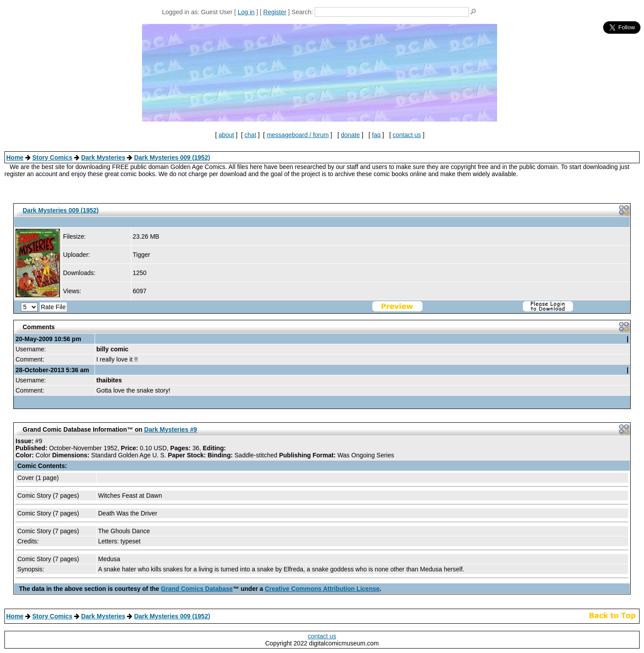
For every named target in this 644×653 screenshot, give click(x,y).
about (226, 135)
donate (350, 135)
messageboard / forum (298, 135)
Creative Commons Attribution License (322, 589)
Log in (246, 12)
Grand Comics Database (197, 589)
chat (250, 135)
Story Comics (52, 157)
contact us (407, 135)
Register (275, 12)
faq (376, 135)
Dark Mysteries (103, 157)
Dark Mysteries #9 (171, 429)
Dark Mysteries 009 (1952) (172, 157)
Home (15, 157)
